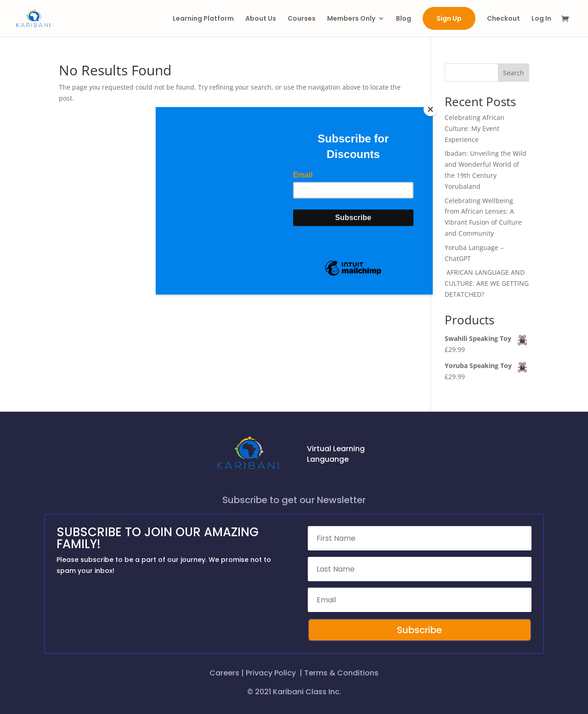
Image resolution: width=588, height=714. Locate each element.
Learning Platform (203, 19)
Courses (302, 19)
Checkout (503, 19)
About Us (261, 19)
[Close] (430, 109)
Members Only (351, 19)
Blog (404, 19)
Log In (541, 19)
